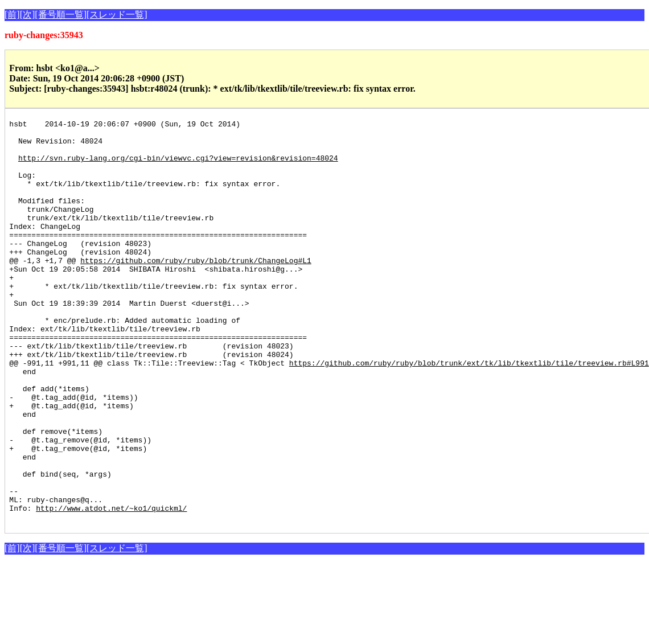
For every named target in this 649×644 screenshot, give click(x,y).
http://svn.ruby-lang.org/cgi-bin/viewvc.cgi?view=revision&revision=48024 (178, 166)
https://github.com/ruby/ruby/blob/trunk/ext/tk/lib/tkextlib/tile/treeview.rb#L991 (469, 412)
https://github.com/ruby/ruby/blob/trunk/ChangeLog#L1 (196, 289)
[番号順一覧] (61, 15)
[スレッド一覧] (117, 15)
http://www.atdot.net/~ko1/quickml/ (111, 586)
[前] (12, 15)
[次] (28, 15)
